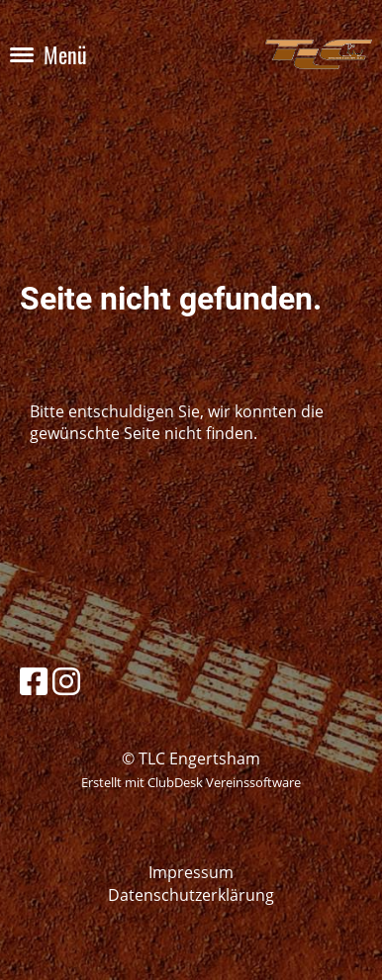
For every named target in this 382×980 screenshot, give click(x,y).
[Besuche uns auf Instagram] (66, 681)
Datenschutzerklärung (191, 895)
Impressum (191, 872)
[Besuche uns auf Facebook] (34, 681)
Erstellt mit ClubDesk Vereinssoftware (191, 782)
